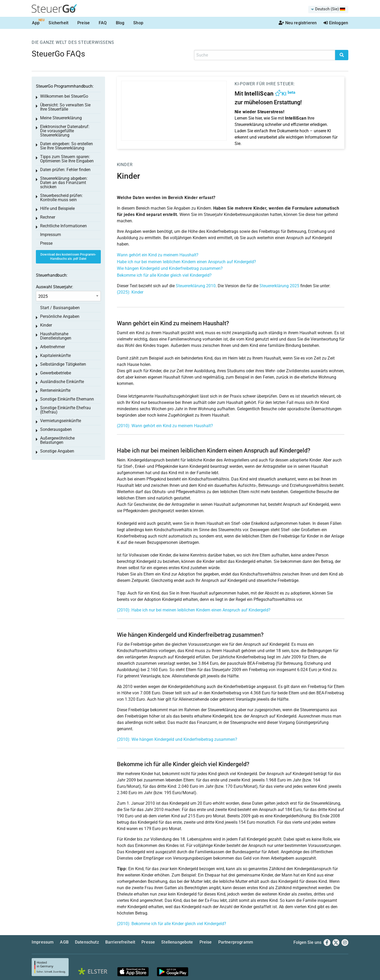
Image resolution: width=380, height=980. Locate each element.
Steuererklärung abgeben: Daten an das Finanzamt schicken (64, 183)
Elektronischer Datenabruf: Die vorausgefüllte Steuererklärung (65, 131)
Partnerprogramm (236, 942)
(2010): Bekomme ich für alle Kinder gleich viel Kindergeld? (172, 924)
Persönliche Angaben (60, 316)
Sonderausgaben (56, 429)
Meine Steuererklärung (61, 118)
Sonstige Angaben (57, 451)
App (36, 23)
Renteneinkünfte (55, 390)
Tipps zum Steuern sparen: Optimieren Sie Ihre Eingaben (67, 159)
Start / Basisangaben (60, 308)
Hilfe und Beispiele (57, 208)
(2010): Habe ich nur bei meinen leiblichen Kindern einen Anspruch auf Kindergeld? (194, 610)
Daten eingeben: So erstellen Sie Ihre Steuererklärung (66, 146)
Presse (46, 243)
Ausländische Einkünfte (62, 382)
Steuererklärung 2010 (196, 286)
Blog (120, 23)
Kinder (125, 165)
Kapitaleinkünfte (55, 355)
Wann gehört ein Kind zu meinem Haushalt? (158, 255)
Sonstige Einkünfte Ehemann (67, 399)
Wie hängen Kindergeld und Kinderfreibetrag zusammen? (170, 268)
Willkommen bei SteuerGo (64, 96)
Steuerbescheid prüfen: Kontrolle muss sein (61, 198)
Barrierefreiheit (120, 942)
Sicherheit (58, 23)
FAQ (103, 23)
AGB (64, 942)
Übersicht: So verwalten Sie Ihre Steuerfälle (65, 107)
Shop (138, 23)
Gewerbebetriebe (56, 373)
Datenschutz (87, 942)
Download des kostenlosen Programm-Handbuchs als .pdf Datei (68, 257)
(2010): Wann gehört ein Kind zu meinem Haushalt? (165, 426)
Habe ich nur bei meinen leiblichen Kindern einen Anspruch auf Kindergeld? (186, 262)
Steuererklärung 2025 (279, 286)
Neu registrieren (298, 23)
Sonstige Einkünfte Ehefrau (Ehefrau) (65, 410)
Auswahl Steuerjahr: (54, 287)
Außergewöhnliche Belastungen (57, 440)
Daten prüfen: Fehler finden (65, 170)
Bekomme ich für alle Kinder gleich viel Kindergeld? (164, 275)
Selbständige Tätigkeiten (63, 364)
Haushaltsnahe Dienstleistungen (56, 336)
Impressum (51, 235)
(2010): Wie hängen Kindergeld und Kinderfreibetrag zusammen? (177, 739)
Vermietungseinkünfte (61, 421)
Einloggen (336, 23)
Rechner (48, 217)
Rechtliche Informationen (63, 226)
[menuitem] (328, 10)
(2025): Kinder (130, 292)
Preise (84, 23)
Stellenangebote (177, 942)
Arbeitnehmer (53, 347)
